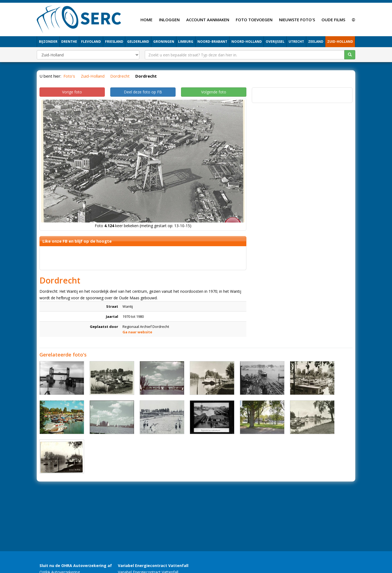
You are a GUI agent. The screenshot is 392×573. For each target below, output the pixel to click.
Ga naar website (137, 332)
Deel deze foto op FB (143, 92)
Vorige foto (72, 92)
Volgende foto (214, 92)
